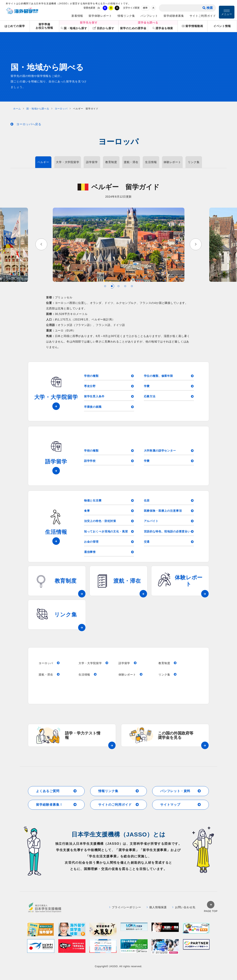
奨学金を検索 (163, 28)
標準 (145, 8)
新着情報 (77, 16)
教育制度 (111, 162)
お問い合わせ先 (184, 912)
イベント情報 (222, 26)
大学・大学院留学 (68, 162)
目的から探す (103, 28)
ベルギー (43, 162)
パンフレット (149, 16)
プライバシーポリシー (125, 912)
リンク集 (194, 162)
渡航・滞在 (131, 162)
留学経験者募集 (174, 16)
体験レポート (172, 162)
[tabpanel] (119, 245)
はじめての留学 (15, 26)
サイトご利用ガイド (203, 16)
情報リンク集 (126, 16)
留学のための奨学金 (133, 28)
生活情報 (151, 162)
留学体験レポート (100, 16)
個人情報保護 (157, 912)
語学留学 (92, 162)
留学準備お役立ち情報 (44, 26)
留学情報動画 (192, 26)
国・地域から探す (74, 28)
